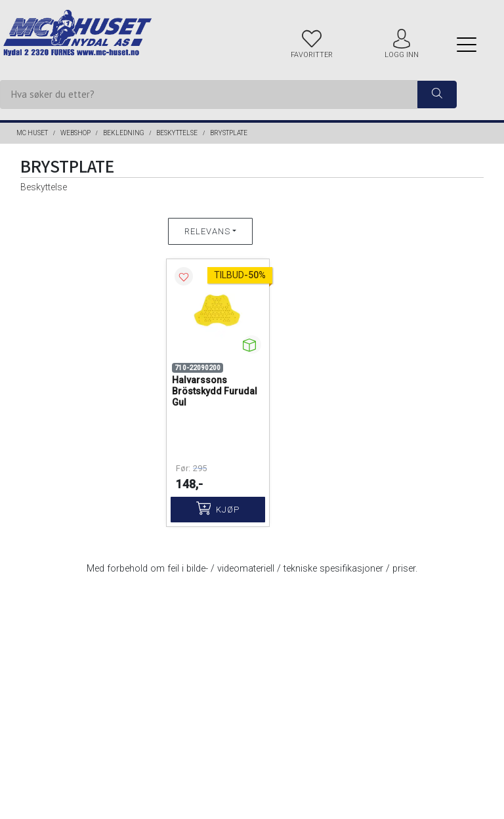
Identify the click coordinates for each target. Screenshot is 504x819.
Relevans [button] (207, 231)
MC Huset (32, 133)
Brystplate (229, 133)
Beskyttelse (177, 133)
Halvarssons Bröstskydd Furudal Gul (215, 391)
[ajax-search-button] (437, 95)
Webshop (75, 133)
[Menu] (467, 44)
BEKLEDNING (124, 133)
